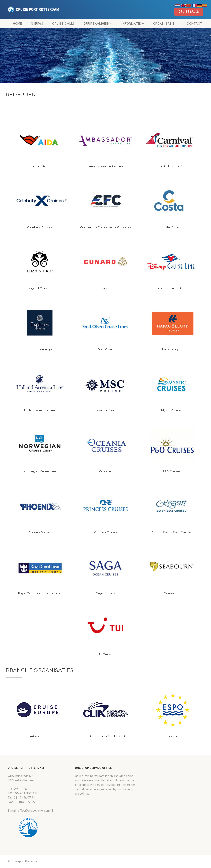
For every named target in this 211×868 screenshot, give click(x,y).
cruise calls (189, 12)
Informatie (131, 24)
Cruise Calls (64, 24)
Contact (195, 24)
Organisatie (164, 24)
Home (17, 24)
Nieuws (37, 24)
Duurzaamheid (97, 24)
